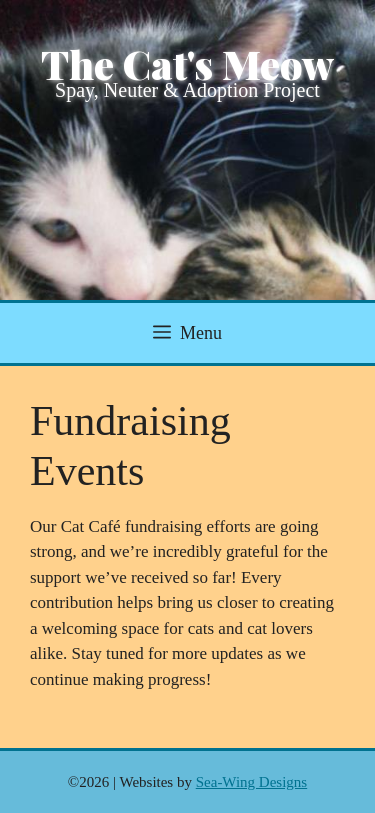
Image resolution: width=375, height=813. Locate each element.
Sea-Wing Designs (251, 782)
